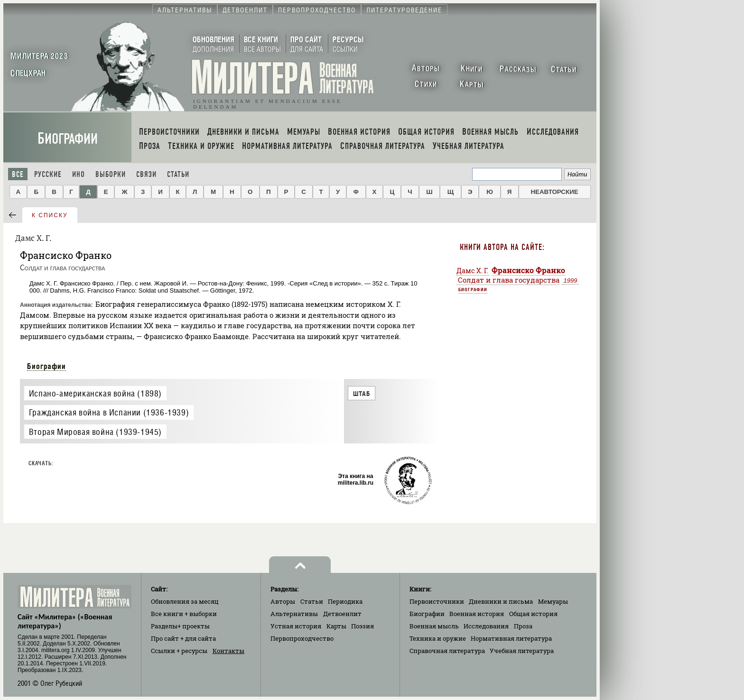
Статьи (178, 174)
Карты (336, 626)
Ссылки (179, 651)
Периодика (345, 601)
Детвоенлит (342, 614)
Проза (523, 626)
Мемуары (553, 601)
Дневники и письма (501, 601)
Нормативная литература (511, 638)
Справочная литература (447, 651)
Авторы (283, 601)
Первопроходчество (302, 638)
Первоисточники (437, 601)
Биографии (68, 139)
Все (18, 174)
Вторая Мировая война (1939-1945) (95, 432)
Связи (146, 174)
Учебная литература (522, 651)
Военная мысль (434, 626)
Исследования (486, 626)
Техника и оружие (438, 638)
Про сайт (183, 638)
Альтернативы (294, 614)
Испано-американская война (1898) (95, 393)
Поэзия (363, 626)
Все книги (184, 614)
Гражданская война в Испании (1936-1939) (109, 412)
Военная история (477, 614)
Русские (48, 174)
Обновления (185, 601)
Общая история (533, 614)
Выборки (111, 174)
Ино (79, 174)
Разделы (180, 626)
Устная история (296, 626)
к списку (50, 215)
